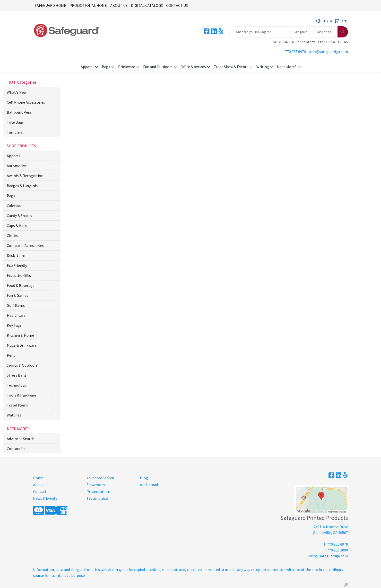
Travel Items (17, 405)
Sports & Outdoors (22, 365)
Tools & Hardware (22, 395)
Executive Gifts (19, 275)
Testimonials (98, 498)
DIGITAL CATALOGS (147, 5)
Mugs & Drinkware (22, 345)
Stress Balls (17, 375)
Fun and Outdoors (158, 67)
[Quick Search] (261, 32)
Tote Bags (15, 122)
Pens (11, 355)
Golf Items (16, 305)
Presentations (99, 491)
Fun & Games (17, 295)
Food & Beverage (21, 285)
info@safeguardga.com (329, 52)
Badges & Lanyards (22, 186)
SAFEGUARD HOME (50, 5)
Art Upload (149, 485)
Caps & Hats (17, 226)
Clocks (12, 235)
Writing (263, 67)
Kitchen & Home (20, 335)
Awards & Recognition (25, 176)
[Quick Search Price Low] (303, 32)
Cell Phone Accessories (26, 102)
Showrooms (96, 485)
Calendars (15, 206)
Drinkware (127, 67)
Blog (144, 478)
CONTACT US (177, 5)
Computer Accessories (25, 245)
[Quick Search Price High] (326, 32)
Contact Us (16, 449)
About (38, 485)
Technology (17, 385)
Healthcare (16, 315)
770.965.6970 (295, 52)
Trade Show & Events (231, 67)
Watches (14, 415)
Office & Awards (193, 67)
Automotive (17, 166)
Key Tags (14, 325)
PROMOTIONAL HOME (88, 5)
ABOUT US (119, 5)
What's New (17, 92)
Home (38, 478)
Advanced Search (21, 439)
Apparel (87, 67)
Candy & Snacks (19, 216)
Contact (40, 491)
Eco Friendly (17, 265)
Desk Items (16, 255)
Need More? (287, 67)
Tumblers (15, 132)
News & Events (45, 498)
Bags (106, 67)
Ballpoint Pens (19, 112)
